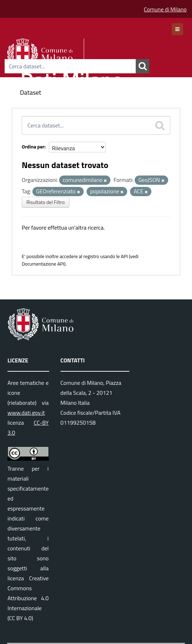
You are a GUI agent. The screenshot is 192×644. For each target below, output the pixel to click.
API (124, 256)
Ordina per (33, 146)
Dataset (31, 92)
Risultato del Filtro (46, 202)
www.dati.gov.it (26, 413)
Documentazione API (43, 264)
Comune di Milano (165, 9)
